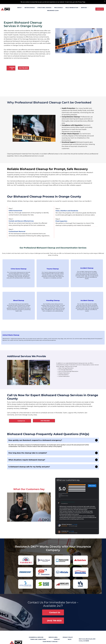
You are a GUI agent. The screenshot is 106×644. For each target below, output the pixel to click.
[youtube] (53, 641)
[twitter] (45, 641)
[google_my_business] (61, 641)
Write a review (92, 480)
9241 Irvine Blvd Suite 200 (87, 633)
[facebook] (41, 641)
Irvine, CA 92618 (84, 635)
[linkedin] (49, 641)
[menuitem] (20, 8)
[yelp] (57, 641)
